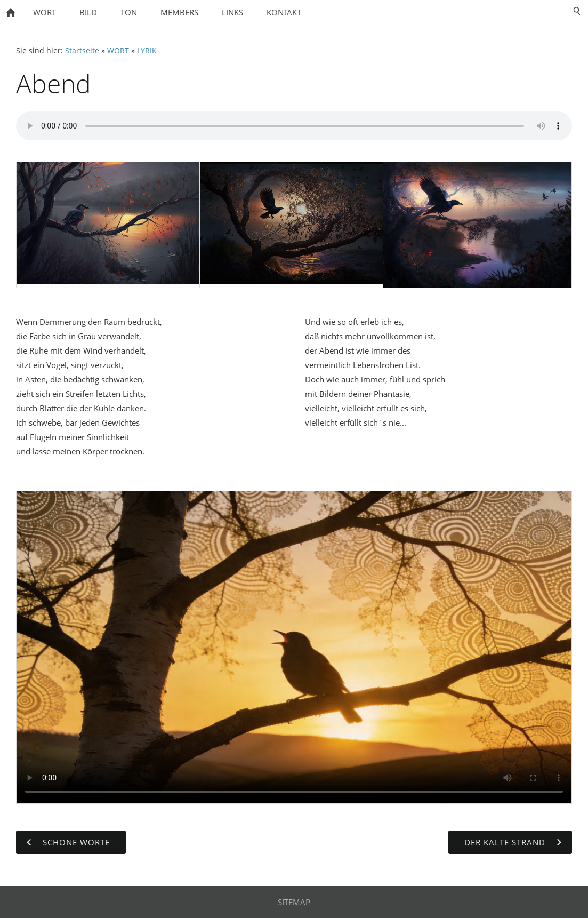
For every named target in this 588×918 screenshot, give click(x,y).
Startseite (82, 51)
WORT (118, 51)
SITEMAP (294, 902)
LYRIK (147, 51)
